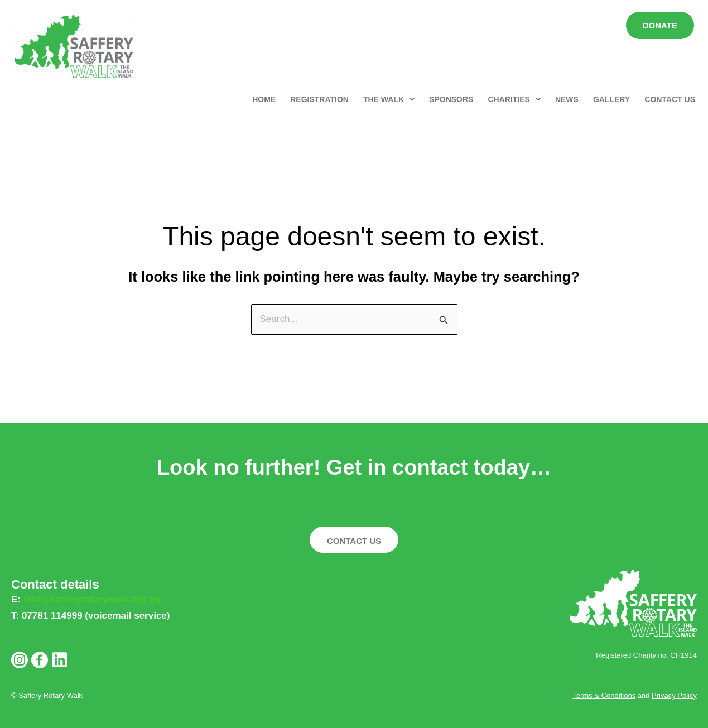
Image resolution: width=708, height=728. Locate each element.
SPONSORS (451, 99)
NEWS (567, 99)
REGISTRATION (319, 99)
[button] (389, 99)
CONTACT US (670, 99)
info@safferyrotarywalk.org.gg (92, 599)
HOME (264, 99)
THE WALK (389, 99)
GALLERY (611, 99)
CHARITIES (514, 99)
